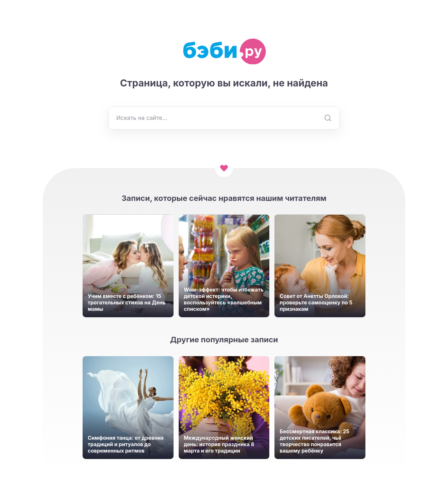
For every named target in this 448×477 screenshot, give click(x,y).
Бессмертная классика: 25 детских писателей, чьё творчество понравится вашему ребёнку (314, 441)
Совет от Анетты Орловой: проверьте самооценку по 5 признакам (316, 302)
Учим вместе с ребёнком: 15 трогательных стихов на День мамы (127, 302)
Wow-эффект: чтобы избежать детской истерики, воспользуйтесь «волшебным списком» (224, 299)
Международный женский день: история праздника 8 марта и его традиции (219, 444)
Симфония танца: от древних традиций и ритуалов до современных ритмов (126, 444)
